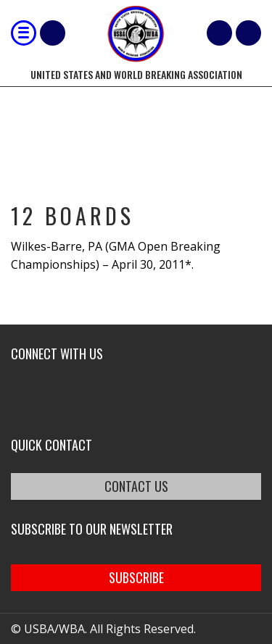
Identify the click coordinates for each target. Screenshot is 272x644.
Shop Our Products (53, 33)
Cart (219, 33)
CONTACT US (136, 486)
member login (248, 33)
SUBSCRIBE (136, 577)
